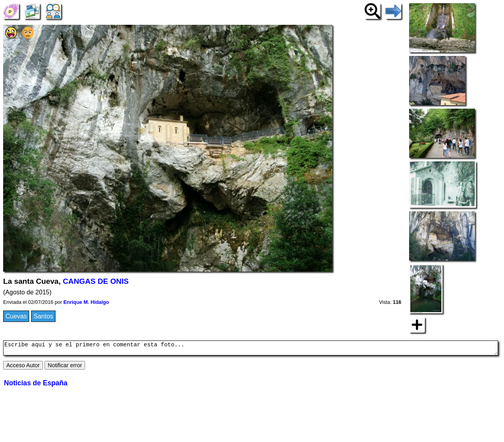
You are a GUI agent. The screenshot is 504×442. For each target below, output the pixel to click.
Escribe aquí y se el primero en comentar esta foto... (251, 349)
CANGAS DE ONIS (95, 281)
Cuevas (16, 316)
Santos (43, 316)
